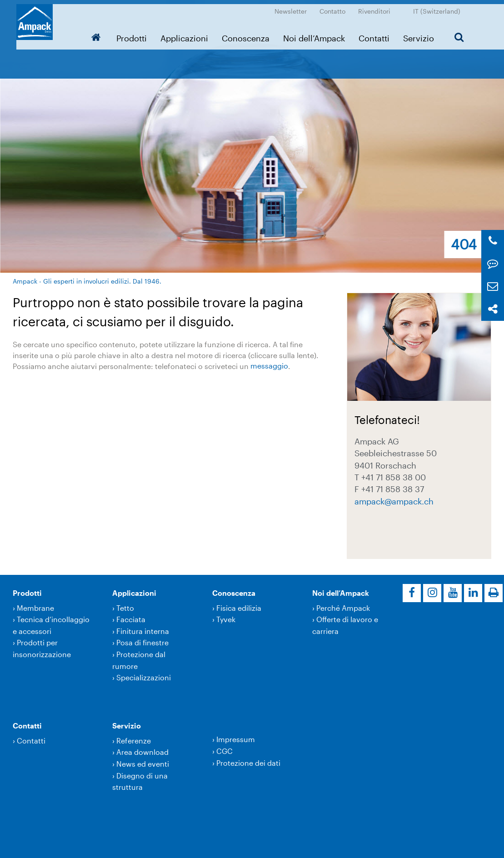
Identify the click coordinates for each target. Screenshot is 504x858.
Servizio (422, 34)
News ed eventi (143, 764)
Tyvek (226, 619)
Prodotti (135, 34)
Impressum (236, 739)
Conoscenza (249, 34)
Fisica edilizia (239, 608)
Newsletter (294, 7)
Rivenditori (378, 7)
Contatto (336, 7)
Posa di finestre (142, 642)
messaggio (269, 366)
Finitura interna (143, 631)
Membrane (35, 608)
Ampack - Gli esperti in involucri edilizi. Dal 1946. (87, 281)
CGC (225, 751)
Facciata (131, 619)
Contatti (378, 34)
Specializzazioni (144, 677)
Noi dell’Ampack (318, 34)
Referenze (134, 741)
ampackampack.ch (394, 501)
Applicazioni (188, 34)
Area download (142, 752)
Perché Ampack (343, 608)
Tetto (125, 608)
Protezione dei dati (248, 763)
